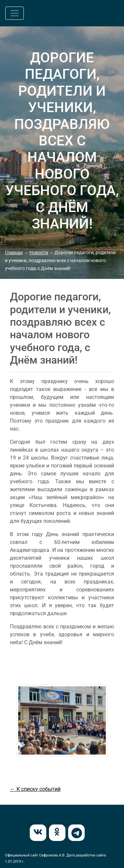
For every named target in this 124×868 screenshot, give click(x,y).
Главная (14, 253)
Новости (39, 253)
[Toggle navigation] (15, 13)
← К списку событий (35, 789)
